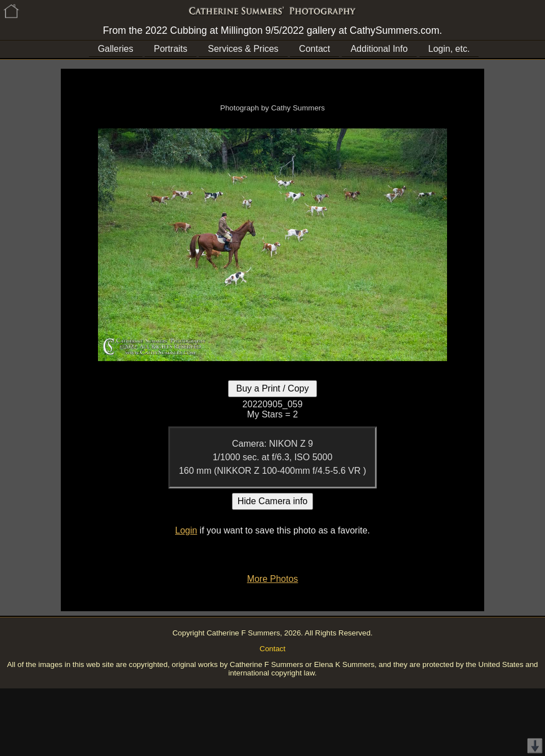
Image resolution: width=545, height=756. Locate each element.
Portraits (171, 49)
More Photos (273, 579)
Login (186, 530)
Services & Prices (243, 49)
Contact (314, 49)
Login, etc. (449, 49)
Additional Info (379, 49)
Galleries (116, 49)
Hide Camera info (273, 501)
